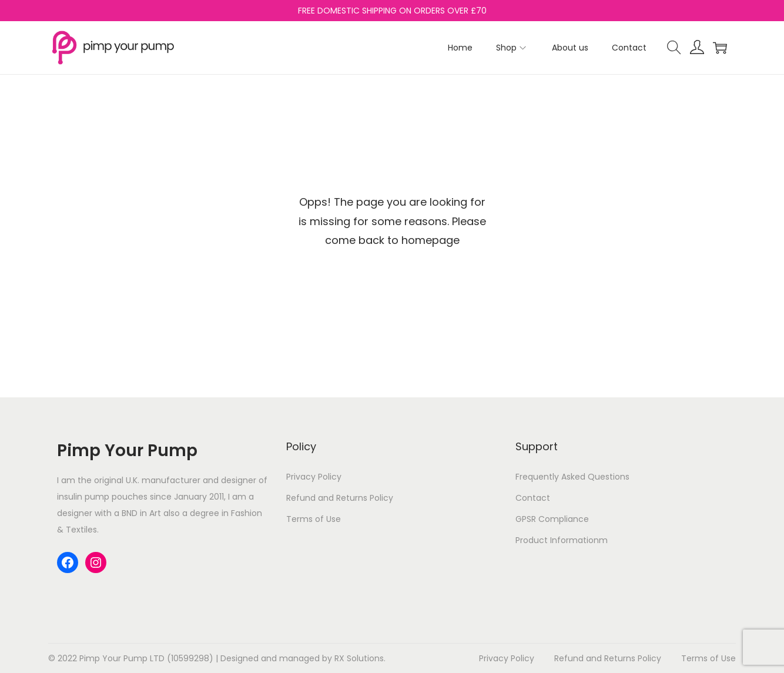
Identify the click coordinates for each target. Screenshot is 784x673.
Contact (533, 498)
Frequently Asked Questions (572, 477)
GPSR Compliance (552, 519)
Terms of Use (314, 519)
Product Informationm (562, 540)
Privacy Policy (314, 477)
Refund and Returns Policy (340, 498)
